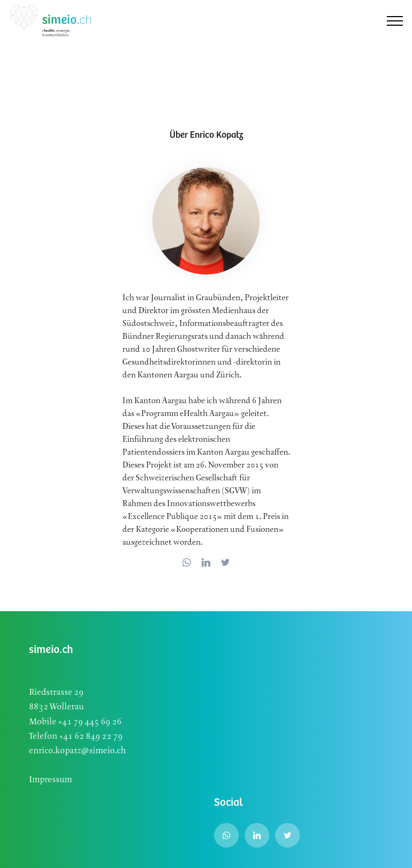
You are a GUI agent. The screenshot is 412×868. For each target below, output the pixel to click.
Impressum (50, 780)
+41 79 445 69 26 (89, 722)
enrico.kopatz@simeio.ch (78, 751)
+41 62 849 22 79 (91, 736)
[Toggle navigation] (395, 21)
